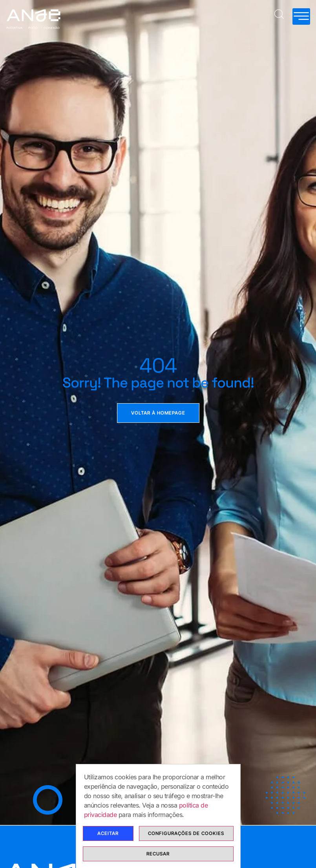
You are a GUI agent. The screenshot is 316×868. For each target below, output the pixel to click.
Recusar (158, 854)
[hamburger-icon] (301, 16)
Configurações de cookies (186, 833)
